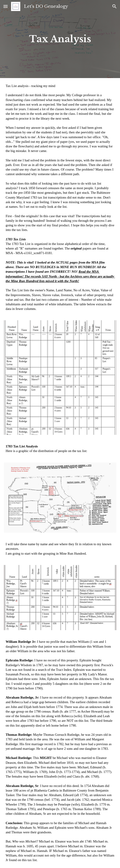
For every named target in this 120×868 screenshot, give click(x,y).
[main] (60, 39)
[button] (6, 6)
